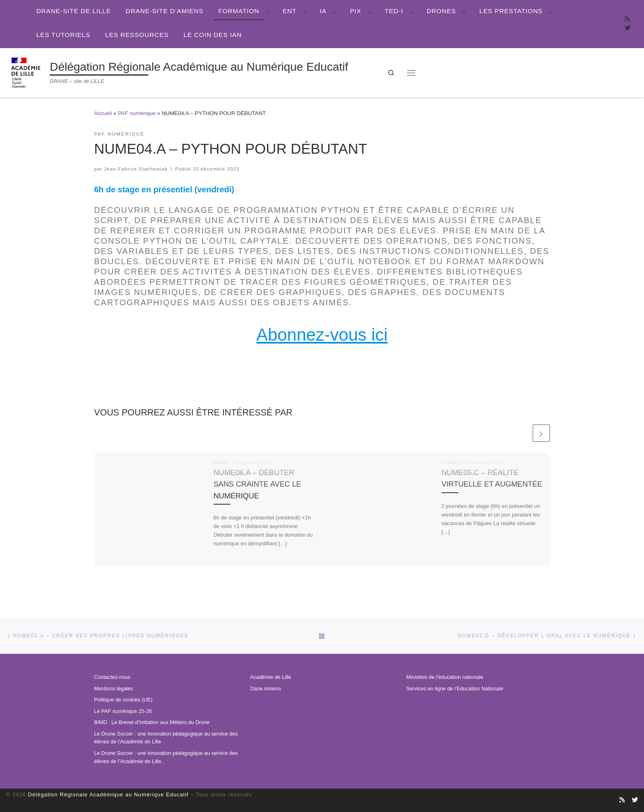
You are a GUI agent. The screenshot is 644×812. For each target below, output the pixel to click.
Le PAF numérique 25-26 (123, 711)
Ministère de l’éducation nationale (445, 677)
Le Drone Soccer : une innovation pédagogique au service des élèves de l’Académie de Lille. (166, 757)
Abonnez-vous (314, 335)
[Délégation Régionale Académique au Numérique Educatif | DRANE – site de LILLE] (26, 72)
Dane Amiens (266, 689)
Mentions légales (114, 689)
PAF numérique (137, 113)
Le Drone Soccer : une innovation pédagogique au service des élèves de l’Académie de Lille (166, 738)
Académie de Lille (271, 677)
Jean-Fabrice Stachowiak (136, 169)
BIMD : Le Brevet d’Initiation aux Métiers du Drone (152, 722)
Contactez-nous (112, 677)
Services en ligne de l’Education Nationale (455, 689)
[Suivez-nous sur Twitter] (628, 28)
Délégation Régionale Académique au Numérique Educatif (108, 795)
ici (379, 335)
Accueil (103, 113)
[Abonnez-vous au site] (627, 19)
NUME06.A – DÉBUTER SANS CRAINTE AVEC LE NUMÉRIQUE (258, 484)
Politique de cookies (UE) (123, 700)
